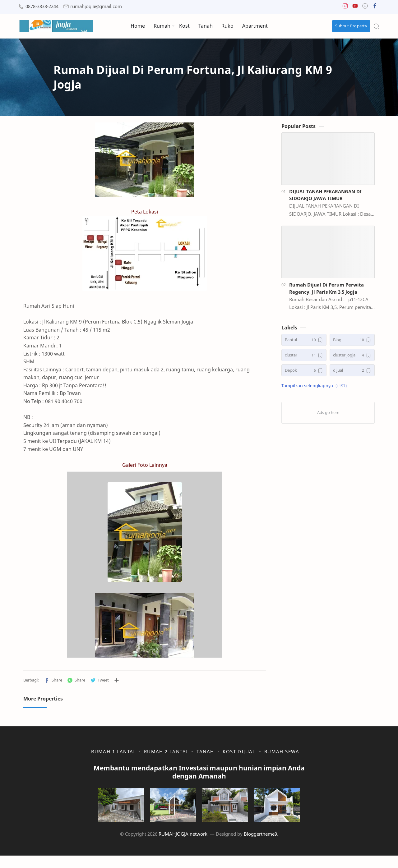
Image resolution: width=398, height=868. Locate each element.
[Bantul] (304, 343)
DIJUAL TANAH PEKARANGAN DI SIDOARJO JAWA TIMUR (325, 198)
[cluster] (304, 358)
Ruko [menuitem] (227, 26)
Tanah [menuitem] (206, 26)
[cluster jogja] (352, 358)
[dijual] (352, 373)
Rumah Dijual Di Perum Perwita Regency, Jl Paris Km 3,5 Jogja (326, 291)
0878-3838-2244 (42, 6)
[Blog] (352, 343)
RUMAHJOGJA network (183, 846)
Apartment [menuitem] (255, 26)
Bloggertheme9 (260, 846)
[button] (345, 7)
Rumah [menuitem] (162, 26)
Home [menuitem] (138, 26)
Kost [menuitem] (184, 26)
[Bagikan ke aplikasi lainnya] (117, 683)
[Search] (376, 26)
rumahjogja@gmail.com (96, 6)
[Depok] (304, 373)
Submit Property (351, 26)
